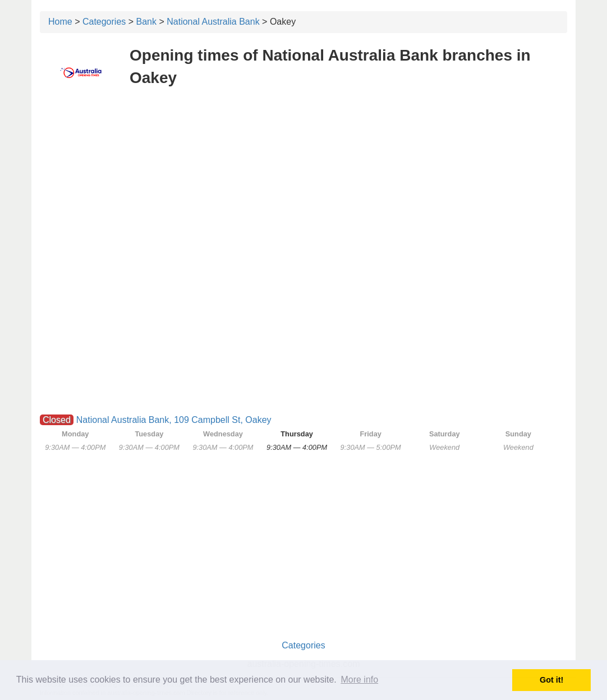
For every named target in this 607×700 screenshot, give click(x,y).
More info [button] (359, 680)
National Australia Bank (213, 22)
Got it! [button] (551, 680)
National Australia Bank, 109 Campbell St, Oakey (174, 420)
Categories (104, 22)
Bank (146, 22)
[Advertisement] (303, 178)
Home (60, 22)
